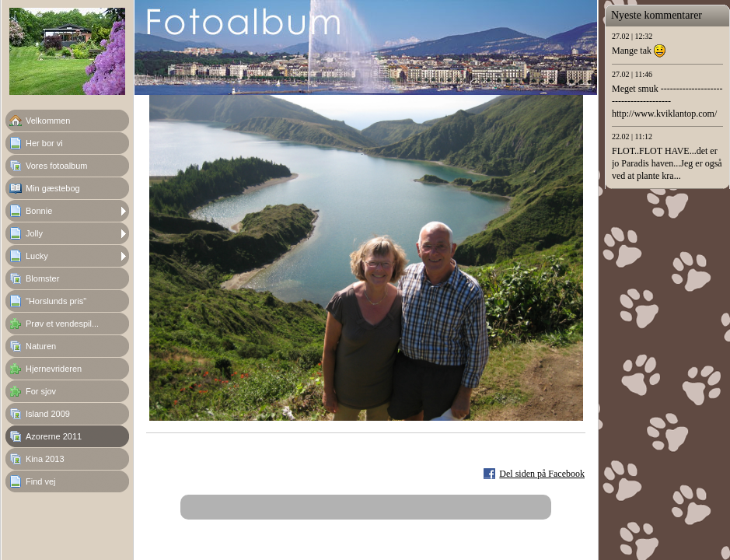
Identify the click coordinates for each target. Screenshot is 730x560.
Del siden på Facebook (542, 474)
